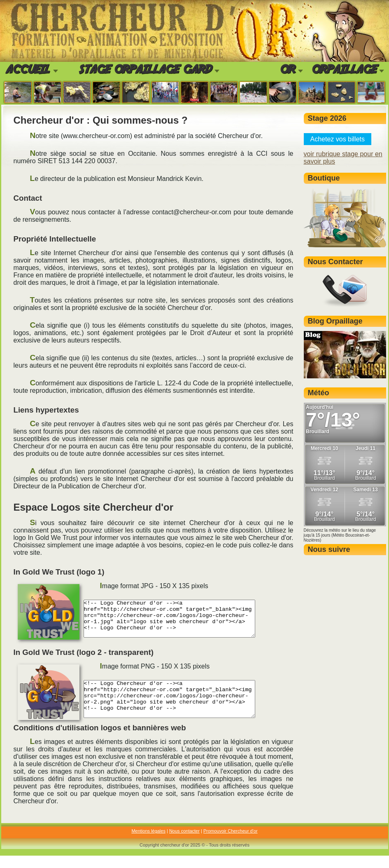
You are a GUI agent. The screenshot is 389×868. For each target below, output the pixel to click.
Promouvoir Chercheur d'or (231, 843)
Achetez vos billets (338, 139)
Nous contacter (184, 843)
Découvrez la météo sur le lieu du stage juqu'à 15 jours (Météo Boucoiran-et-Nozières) (340, 535)
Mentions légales (148, 843)
